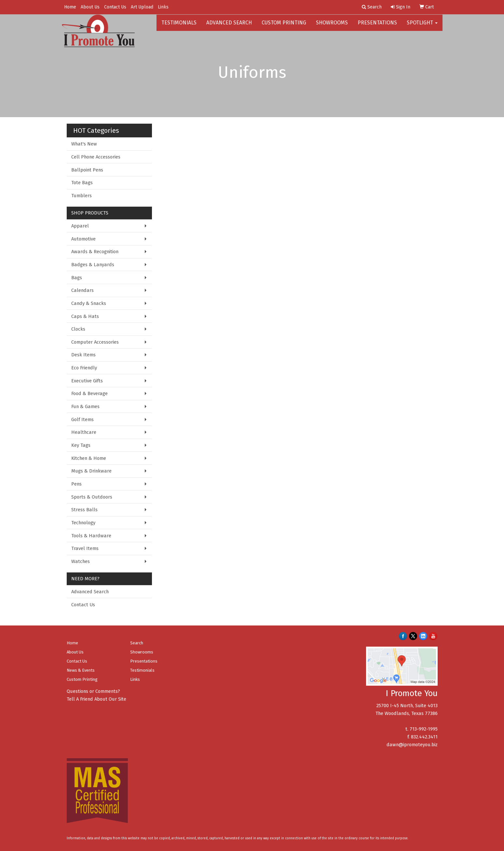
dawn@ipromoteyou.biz (412, 745)
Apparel (80, 226)
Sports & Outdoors (92, 497)
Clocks (78, 329)
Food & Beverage (89, 393)
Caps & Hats (85, 316)
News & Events (81, 670)
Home (70, 7)
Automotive (83, 239)
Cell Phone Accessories (96, 157)
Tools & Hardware (91, 536)
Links (163, 7)
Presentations (377, 26)
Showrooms (332, 26)
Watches (81, 561)
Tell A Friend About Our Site (96, 699)
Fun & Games (85, 406)
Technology (83, 523)
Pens (76, 484)
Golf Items (82, 419)
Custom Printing (284, 26)
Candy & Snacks (89, 303)
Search (137, 643)
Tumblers (82, 196)
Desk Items (83, 355)
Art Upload (142, 7)
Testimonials (179, 26)
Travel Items (85, 548)
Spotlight (422, 26)
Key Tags (81, 445)
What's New (84, 144)
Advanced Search (229, 26)
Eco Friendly (84, 368)
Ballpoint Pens (87, 170)
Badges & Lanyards (93, 265)
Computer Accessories (95, 342)
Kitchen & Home (89, 458)
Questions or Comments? (93, 691)
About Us (90, 7)
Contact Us (115, 7)
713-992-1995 (424, 729)
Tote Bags (82, 183)
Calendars (82, 290)
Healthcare (84, 432)
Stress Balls (84, 510)
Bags (77, 278)
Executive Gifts (87, 381)
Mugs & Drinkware (91, 471)
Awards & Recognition (95, 252)
